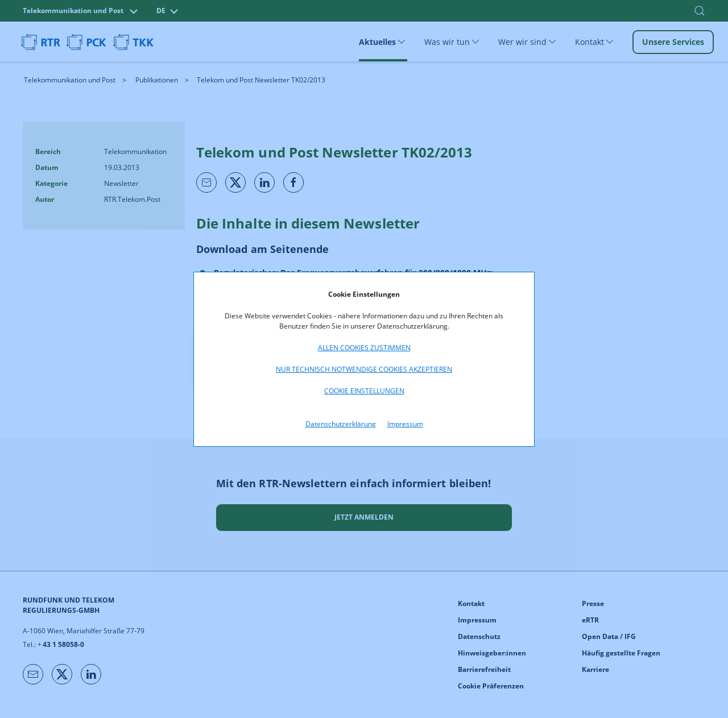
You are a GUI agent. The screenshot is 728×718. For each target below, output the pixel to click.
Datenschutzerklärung (341, 424)
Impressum (405, 424)
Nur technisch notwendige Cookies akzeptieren (364, 369)
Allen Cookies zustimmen (364, 348)
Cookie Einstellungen (364, 391)
